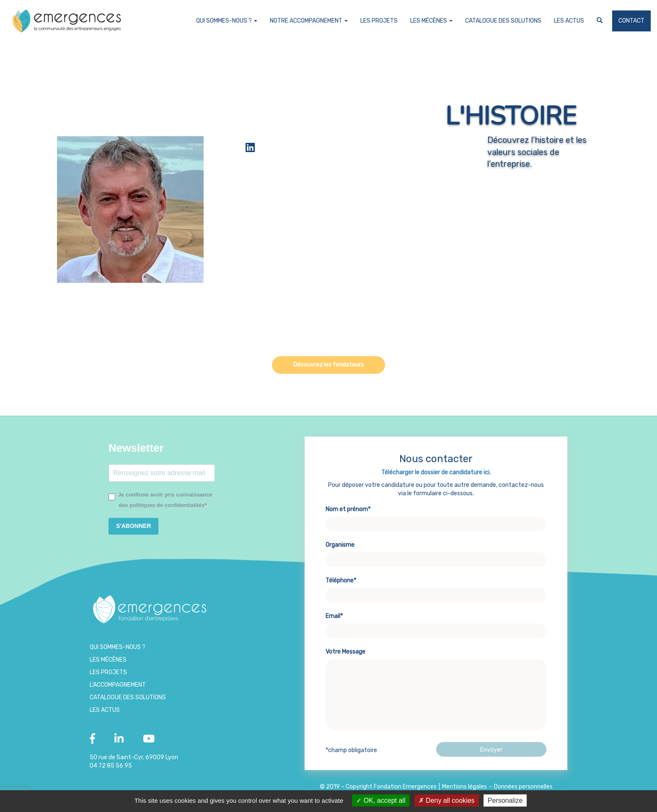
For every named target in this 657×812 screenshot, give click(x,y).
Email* (436, 628)
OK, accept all (381, 800)
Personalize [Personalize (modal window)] (505, 800)
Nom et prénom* (436, 521)
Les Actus (569, 21)
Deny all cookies (447, 800)
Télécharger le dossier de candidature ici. (436, 477)
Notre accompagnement (309, 21)
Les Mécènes (431, 21)
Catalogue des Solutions (503, 21)
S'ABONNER (133, 526)
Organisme (436, 556)
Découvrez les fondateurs (328, 365)
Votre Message (436, 694)
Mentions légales (464, 787)
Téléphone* (436, 592)
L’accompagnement (118, 685)
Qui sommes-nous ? (227, 21)
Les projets (379, 21)
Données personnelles (523, 787)
